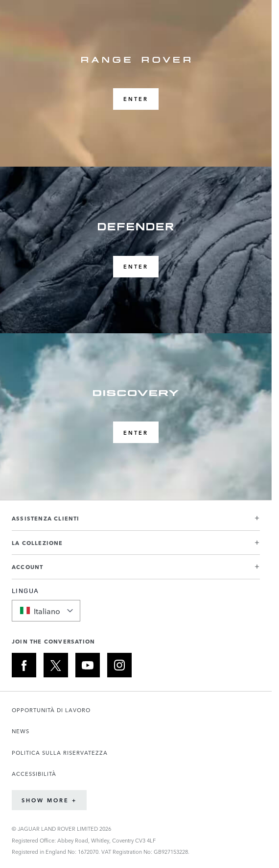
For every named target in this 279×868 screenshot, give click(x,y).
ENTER (136, 99)
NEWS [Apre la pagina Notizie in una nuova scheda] (21, 731)
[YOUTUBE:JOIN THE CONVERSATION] (88, 665)
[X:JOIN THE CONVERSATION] (56, 665)
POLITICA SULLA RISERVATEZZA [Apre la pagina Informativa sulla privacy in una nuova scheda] (60, 753)
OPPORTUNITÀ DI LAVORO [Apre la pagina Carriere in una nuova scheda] (51, 710)
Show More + (49, 800)
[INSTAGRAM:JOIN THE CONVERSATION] (119, 665)
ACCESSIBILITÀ (34, 774)
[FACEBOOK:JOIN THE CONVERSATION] (24, 665)
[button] (136, 522)
